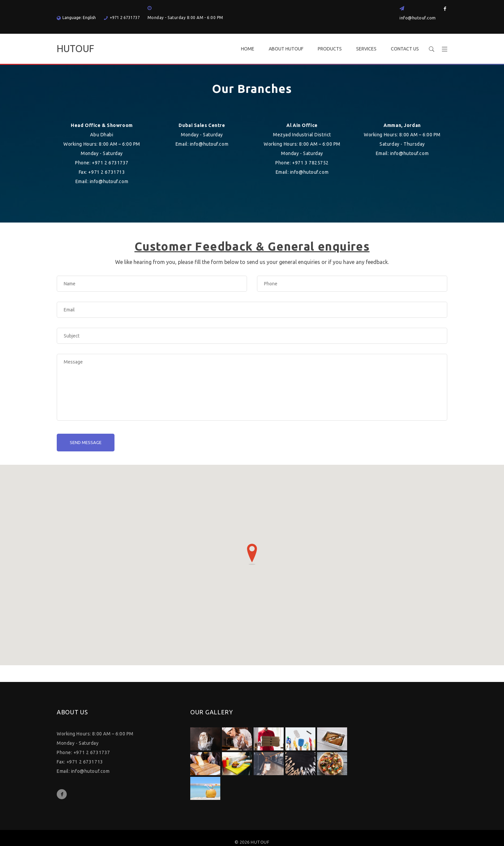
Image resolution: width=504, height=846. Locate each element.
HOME (248, 49)
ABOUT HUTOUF (286, 49)
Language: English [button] (76, 18)
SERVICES (366, 49)
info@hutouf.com (418, 18)
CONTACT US (405, 49)
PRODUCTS (330, 49)
